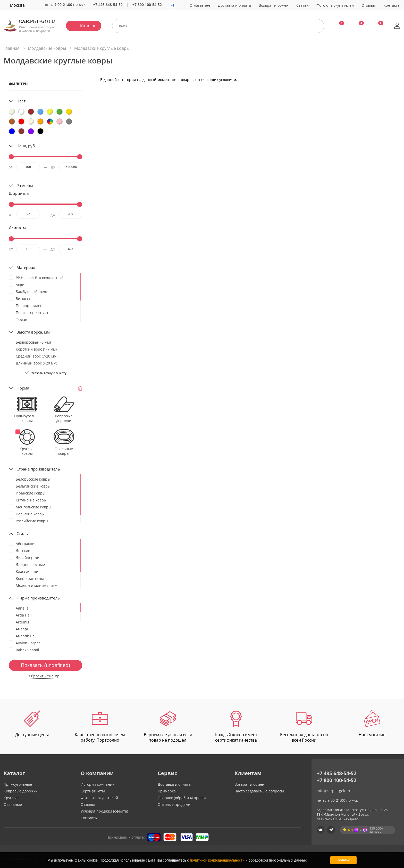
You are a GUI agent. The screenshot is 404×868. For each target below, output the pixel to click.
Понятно (343, 860)
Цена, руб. (26, 146)
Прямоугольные (18, 784)
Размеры (25, 185)
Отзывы (369, 5)
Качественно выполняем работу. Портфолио (100, 727)
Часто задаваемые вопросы (259, 791)
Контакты (392, 5)
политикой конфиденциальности (217, 860)
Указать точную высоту (49, 373)
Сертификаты (93, 791)
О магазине (200, 5)
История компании (98, 784)
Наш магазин (372, 724)
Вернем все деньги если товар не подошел (168, 727)
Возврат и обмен (274, 5)
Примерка (167, 791)
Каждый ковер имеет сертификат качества (236, 727)
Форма (23, 388)
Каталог (88, 26)
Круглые (11, 798)
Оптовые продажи (174, 804)
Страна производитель (38, 469)
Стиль (22, 533)
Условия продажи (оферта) (104, 811)
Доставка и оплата (234, 5)
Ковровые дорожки (21, 791)
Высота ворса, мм (33, 332)
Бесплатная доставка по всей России (304, 727)
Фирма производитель (38, 598)
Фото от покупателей (335, 5)
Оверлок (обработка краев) (182, 798)
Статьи (302, 5)
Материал (26, 267)
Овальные (13, 804)
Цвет (21, 101)
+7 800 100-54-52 (147, 5)
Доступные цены (32, 724)
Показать (46, 665)
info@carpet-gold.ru (334, 791)
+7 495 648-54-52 (108, 5)
